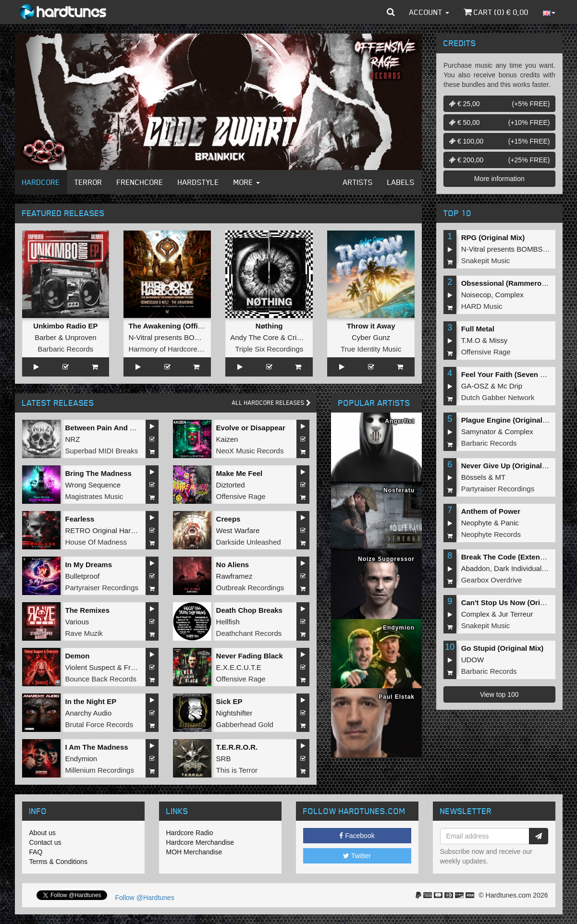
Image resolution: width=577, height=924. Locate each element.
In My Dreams (89, 565)
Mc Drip (510, 386)
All (271, 403)
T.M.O (471, 340)
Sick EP (229, 701)
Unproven (81, 337)
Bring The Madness (98, 473)
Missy (498, 340)
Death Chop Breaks (249, 610)
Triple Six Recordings (269, 349)
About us (43, 833)
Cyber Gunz (371, 337)
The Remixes (88, 610)
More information (499, 179)
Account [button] (429, 12)
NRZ (73, 439)
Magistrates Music (94, 496)
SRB (224, 759)
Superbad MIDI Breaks (102, 451)
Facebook (357, 836)
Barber (45, 337)
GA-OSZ (475, 386)
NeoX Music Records (250, 451)
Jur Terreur (516, 614)
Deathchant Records (249, 633)
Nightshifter (234, 713)
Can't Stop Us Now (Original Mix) (517, 602)
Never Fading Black (250, 656)
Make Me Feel (239, 473)
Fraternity (139, 667)
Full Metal (478, 329)
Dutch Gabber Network (498, 397)
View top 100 (499, 694)
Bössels (474, 477)
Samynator (479, 432)
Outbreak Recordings (250, 588)
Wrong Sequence (93, 485)
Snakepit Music (486, 261)
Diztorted (231, 485)
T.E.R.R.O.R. (237, 747)
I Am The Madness (97, 747)
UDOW (473, 660)
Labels (401, 182)
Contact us (45, 842)
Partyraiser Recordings (102, 588)
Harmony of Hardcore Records (177, 349)
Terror (88, 182)
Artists (358, 182)
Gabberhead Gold (245, 724)
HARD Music (482, 306)
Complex (509, 295)
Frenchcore (140, 182)
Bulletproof (83, 576)
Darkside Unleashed (249, 542)
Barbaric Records (65, 349)
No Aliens (233, 565)
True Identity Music (371, 349)
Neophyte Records (491, 534)
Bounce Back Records (101, 679)
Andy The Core (254, 337)
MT (501, 477)
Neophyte (477, 523)
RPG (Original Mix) (493, 237)
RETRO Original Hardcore (107, 530)
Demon (78, 656)
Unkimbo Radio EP (65, 326)
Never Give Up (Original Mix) (510, 466)
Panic (510, 523)
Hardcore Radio (190, 833)
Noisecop (476, 295)
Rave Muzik (84, 633)
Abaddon (476, 568)
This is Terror (237, 770)
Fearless (80, 519)
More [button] (247, 182)
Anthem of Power (491, 511)
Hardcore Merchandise (200, 842)
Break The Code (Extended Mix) (515, 557)
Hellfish (228, 622)
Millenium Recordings (100, 770)
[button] (391, 12)
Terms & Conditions (58, 862)
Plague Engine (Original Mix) (510, 420)
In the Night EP (91, 701)
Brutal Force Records (99, 724)
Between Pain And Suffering (113, 428)
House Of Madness (96, 542)
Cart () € (496, 12)
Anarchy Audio (89, 713)
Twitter (357, 856)
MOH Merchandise (194, 852)
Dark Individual (518, 568)
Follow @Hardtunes (145, 898)
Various (77, 622)
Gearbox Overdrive (492, 580)
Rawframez (234, 576)
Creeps (228, 519)
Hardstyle (198, 182)
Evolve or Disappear (251, 428)
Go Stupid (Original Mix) (503, 648)
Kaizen (227, 439)
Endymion (81, 759)
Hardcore (41, 182)
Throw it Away (371, 326)
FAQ (36, 852)
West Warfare (238, 530)
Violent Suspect (90, 667)
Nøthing (269, 326)
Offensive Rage (241, 496)
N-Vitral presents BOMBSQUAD (179, 337)
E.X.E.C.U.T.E (239, 667)
